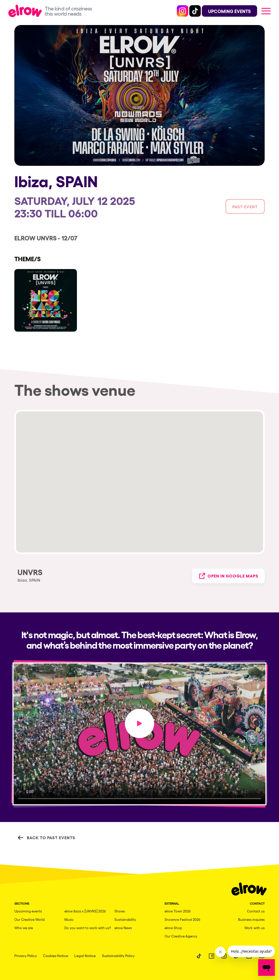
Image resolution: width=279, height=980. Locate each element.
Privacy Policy (26, 955)
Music (69, 919)
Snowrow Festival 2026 (182, 919)
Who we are (24, 928)
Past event (245, 206)
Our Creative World (29, 919)
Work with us (254, 928)
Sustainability (125, 919)
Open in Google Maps (228, 576)
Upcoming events (28, 911)
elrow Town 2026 (178, 911)
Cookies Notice (56, 955)
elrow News (123, 928)
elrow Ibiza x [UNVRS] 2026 (85, 911)
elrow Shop (173, 928)
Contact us (256, 911)
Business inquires (251, 919)
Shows (120, 911)
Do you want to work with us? (88, 928)
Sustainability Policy (118, 955)
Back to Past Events (46, 838)
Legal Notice (85, 955)
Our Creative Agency (181, 936)
